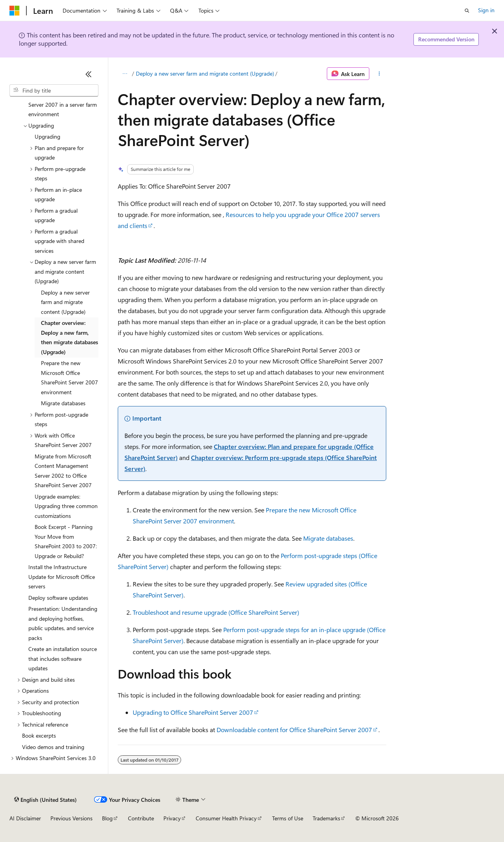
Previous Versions (71, 818)
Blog (107, 818)
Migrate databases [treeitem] (63, 403)
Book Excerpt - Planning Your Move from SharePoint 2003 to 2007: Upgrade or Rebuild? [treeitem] (67, 541)
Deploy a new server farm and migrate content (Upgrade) (205, 73)
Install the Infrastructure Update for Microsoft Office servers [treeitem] (62, 577)
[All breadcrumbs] (125, 74)
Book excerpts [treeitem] (39, 735)
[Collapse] (89, 74)
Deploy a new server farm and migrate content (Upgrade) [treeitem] (65, 302)
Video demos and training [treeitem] (53, 747)
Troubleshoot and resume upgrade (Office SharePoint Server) (216, 612)
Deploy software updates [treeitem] (58, 598)
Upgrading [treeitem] (47, 136)
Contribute (141, 818)
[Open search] (467, 11)
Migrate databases (328, 538)
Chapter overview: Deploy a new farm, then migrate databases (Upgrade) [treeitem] (69, 337)
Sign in (486, 10)
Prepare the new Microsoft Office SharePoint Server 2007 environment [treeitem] (69, 377)
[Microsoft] (15, 11)
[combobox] (54, 91)
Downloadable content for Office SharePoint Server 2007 (294, 730)
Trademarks (326, 818)
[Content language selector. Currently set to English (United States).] (45, 799)
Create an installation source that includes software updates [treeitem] (63, 658)
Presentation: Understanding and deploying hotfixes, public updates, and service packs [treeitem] (63, 623)
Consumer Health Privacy (226, 818)
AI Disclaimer (25, 818)
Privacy (172, 818)
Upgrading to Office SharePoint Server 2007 (193, 712)
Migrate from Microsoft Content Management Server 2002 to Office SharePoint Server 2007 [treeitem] (63, 471)
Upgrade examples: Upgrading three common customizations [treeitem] (66, 506)
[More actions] (379, 74)
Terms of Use (288, 818)
